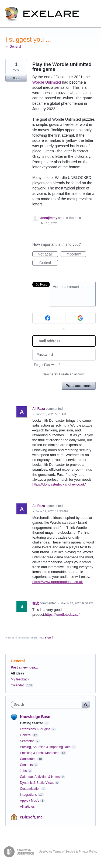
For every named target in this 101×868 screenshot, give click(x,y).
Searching (27, 741)
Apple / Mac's (30, 801)
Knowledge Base (35, 717)
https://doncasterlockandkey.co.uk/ (59, 484)
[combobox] (48, 705)
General (18, 661)
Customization (30, 789)
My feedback (20, 679)
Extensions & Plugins (35, 729)
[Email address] (64, 341)
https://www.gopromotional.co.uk (58, 582)
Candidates (28, 759)
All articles (27, 807)
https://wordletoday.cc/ (62, 615)
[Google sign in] (81, 318)
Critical (49, 263)
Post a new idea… (25, 667)
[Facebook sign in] (48, 318)
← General (13, 47)
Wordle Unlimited (47, 82)
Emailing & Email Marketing (40, 753)
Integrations (28, 795)
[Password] (64, 355)
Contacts (26, 765)
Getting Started (32, 723)
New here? (64, 374)
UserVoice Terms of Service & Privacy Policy (68, 851)
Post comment (79, 386)
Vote (16, 78)
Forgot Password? (47, 365)
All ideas (17, 673)
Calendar (17, 685)
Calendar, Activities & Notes (40, 777)
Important (76, 254)
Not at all (48, 254)
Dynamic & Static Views (37, 783)
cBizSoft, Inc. (32, 817)
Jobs (23, 771)
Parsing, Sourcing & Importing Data (45, 747)
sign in (50, 637)
